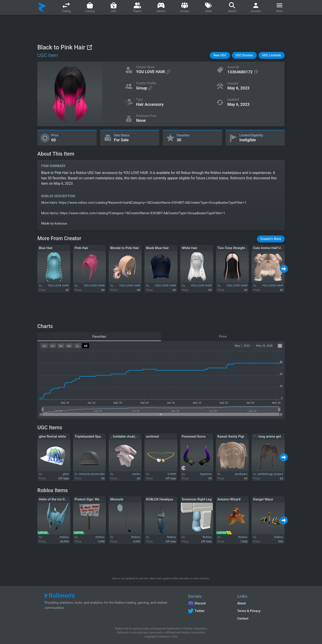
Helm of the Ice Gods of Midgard (63, 499)
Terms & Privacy (249, 611)
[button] (220, 55)
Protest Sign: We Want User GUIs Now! (103, 499)
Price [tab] (223, 337)
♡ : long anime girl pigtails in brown (280, 436)
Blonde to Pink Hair (125, 248)
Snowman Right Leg (197, 499)
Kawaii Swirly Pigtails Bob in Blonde (244, 436)
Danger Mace (263, 499)
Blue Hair (46, 248)
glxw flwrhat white (53, 436)
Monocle (117, 499)
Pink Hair (81, 248)
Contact (243, 619)
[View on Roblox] (89, 47)
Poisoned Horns (194, 436)
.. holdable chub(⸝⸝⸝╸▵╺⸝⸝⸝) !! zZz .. (137, 436)
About (241, 603)
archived (152, 436)
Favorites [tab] (99, 337)
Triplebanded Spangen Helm (96, 436)
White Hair (190, 248)
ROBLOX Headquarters (163, 499)
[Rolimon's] (43, 7)
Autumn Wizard (229, 499)
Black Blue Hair (157, 248)
